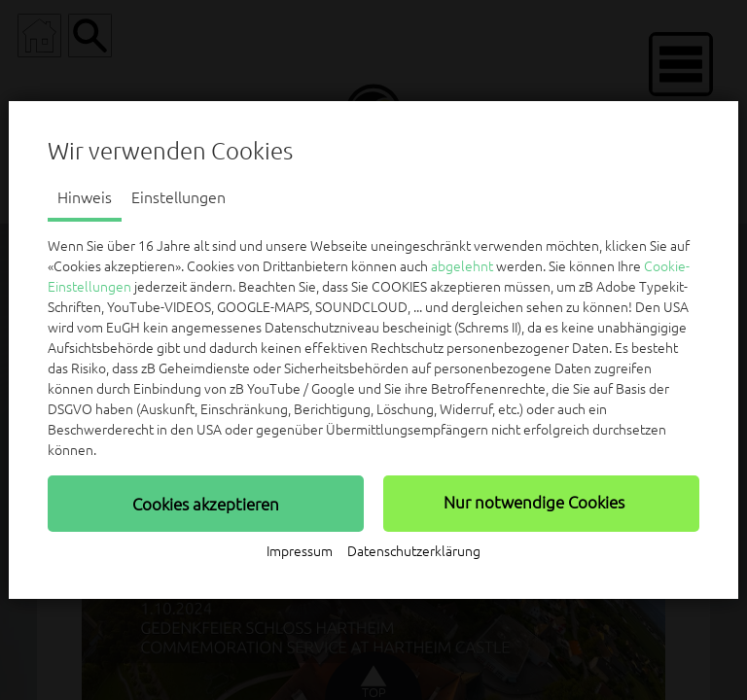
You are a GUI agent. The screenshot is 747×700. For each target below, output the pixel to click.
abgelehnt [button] (462, 266)
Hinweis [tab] (85, 197)
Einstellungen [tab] (178, 197)
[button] (206, 504)
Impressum (300, 551)
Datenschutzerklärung (414, 551)
